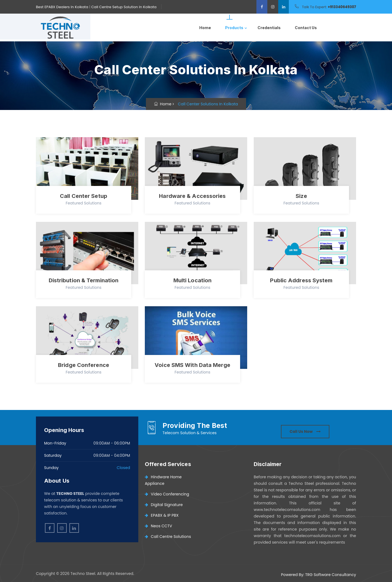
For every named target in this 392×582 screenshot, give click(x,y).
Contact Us (306, 28)
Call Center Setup (84, 196)
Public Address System (301, 280)
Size (301, 196)
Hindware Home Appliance (163, 480)
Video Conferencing (167, 494)
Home (205, 28)
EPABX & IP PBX (162, 515)
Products (234, 28)
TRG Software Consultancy (331, 575)
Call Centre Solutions (168, 537)
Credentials (269, 28)
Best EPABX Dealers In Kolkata (62, 7)
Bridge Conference (84, 365)
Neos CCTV (158, 526)
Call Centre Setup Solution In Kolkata (124, 7)
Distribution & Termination (84, 280)
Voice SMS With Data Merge (192, 365)
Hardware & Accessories (192, 196)
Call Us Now (305, 431)
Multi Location (192, 280)
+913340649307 (342, 7)
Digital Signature (164, 505)
